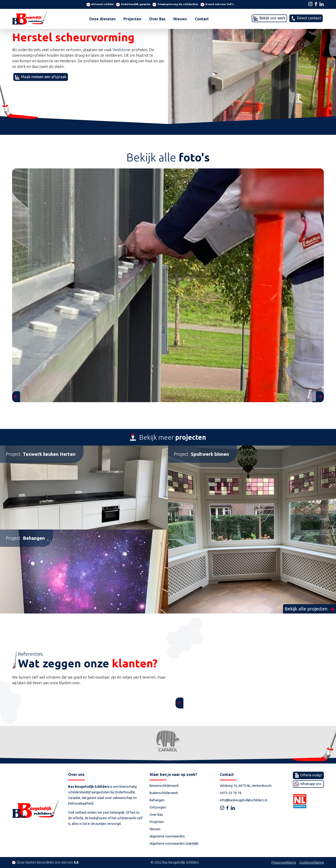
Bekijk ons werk (272, 18)
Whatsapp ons (310, 784)
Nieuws (180, 19)
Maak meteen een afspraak (43, 77)
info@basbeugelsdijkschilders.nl (244, 800)
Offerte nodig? (311, 775)
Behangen (157, 800)
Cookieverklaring (311, 862)
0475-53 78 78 (231, 793)
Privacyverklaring (284, 862)
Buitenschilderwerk (164, 793)
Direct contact (309, 18)
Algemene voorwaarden (167, 836)
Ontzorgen (158, 807)
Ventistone (121, 50)
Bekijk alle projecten (307, 609)
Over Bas (157, 19)
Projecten (132, 19)
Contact (202, 19)
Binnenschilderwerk (164, 786)
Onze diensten (102, 19)
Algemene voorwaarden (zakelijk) (174, 844)
